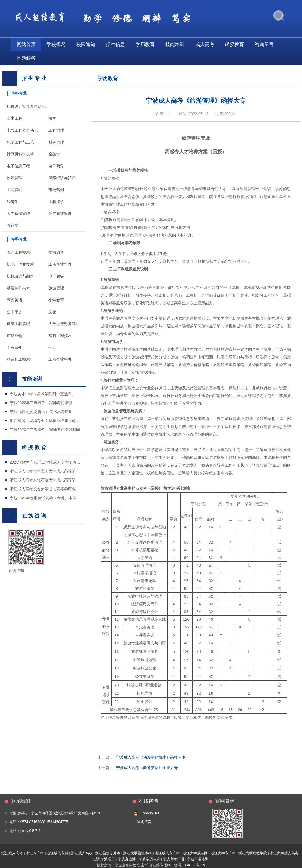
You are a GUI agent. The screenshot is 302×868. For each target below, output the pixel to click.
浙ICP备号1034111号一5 (185, 865)
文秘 (52, 312)
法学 (52, 118)
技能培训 (175, 44)
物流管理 (15, 178)
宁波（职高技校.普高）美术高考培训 (41, 412)
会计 (52, 348)
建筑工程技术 (60, 336)
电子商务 (56, 166)
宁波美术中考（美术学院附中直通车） (43, 394)
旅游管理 (56, 288)
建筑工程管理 (18, 324)
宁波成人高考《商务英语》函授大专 (147, 768)
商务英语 (15, 300)
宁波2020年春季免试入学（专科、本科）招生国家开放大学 (61, 498)
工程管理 (56, 130)
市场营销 (56, 190)
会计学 (13, 225)
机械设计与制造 (20, 276)
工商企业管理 (60, 264)
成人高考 (205, 44)
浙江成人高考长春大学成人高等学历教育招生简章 (52, 489)
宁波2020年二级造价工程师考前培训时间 (45, 430)
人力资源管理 (18, 214)
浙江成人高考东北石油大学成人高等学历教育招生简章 (56, 480)
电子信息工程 (18, 166)
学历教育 (145, 44)
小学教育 (56, 300)
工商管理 (15, 190)
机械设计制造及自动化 (26, 107)
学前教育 (56, 252)
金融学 (54, 154)
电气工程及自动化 (22, 130)
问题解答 (26, 58)
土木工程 (15, 118)
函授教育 (234, 44)
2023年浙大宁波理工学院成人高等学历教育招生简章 (55, 462)
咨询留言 (264, 44)
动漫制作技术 (18, 288)
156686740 (150, 813)
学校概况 (56, 44)
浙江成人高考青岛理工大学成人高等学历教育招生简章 (56, 471)
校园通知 (86, 44)
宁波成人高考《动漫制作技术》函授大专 (151, 757)
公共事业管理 (60, 214)
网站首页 (26, 44)
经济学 (13, 202)
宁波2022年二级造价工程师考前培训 (41, 403)
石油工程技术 (18, 252)
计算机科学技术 (20, 154)
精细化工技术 (18, 359)
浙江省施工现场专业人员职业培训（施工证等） (50, 421)
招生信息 (115, 44)
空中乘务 (15, 312)
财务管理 (56, 142)
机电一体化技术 (20, 264)
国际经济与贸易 (62, 178)
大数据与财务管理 (64, 324)
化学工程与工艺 (20, 142)
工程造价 (56, 202)
